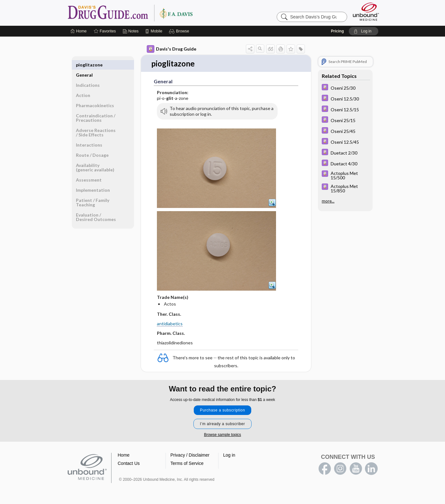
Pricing (337, 31)
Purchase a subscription (223, 411)
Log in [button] (229, 455)
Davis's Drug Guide (172, 49)
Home (124, 455)
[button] (180, 31)
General (84, 65)
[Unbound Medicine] (366, 12)
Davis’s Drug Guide (146, 13)
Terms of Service (187, 464)
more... (328, 201)
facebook (325, 469)
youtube (356, 469)
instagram (340, 469)
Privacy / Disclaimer (190, 455)
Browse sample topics (222, 435)
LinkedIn (371, 469)
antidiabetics (170, 324)
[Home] (79, 31)
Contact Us (129, 464)
